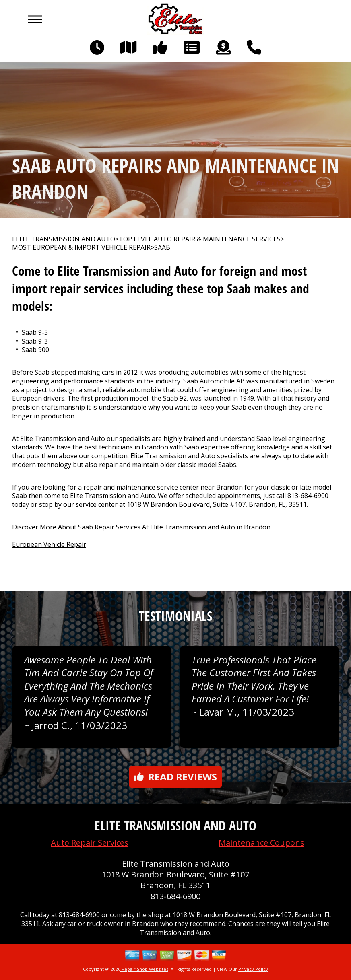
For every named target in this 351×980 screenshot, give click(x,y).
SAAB (162, 248)
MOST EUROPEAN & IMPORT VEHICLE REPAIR (81, 248)
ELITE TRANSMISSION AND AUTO (64, 239)
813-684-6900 (308, 496)
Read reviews (175, 777)
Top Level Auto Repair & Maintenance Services (200, 239)
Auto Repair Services (90, 843)
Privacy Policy (253, 969)
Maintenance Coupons (261, 843)
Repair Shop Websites (144, 969)
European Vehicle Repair (49, 544)
